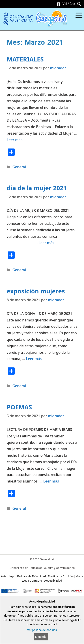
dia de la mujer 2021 (37, 188)
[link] (58, 4)
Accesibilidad (53, 581)
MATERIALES (25, 59)
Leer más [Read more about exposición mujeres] (34, 359)
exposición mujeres (36, 291)
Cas (72, 4)
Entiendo (41, 637)
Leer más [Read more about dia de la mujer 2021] (46, 243)
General (19, 167)
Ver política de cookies (42, 630)
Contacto (36, 581)
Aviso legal (8, 576)
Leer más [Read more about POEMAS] (51, 481)
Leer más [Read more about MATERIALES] (15, 140)
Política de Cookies (61, 576)
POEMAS (19, 407)
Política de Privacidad (32, 576)
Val (65, 4)
